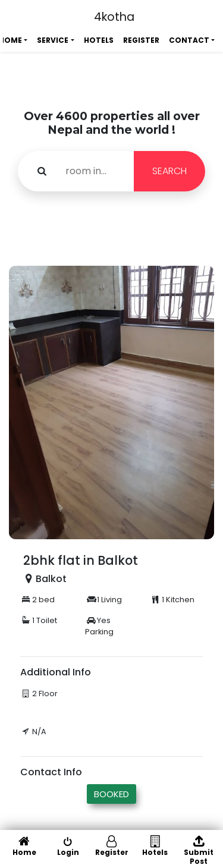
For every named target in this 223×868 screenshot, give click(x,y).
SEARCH (169, 171)
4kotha (114, 17)
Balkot (51, 579)
